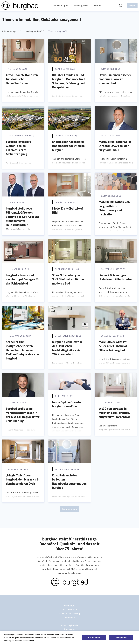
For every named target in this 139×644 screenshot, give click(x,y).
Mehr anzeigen (69, 509)
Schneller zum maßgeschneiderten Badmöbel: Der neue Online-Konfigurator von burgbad (22, 350)
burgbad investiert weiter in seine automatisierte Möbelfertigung (18, 148)
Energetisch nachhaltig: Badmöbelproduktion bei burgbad (69, 146)
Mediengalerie (81, 5)
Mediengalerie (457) (35, 31)
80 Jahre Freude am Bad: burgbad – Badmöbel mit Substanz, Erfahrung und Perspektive (69, 81)
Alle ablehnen (94, 638)
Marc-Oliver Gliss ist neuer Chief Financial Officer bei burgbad (113, 346)
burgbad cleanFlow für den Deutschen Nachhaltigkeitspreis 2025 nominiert (67, 348)
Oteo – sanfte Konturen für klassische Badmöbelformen (22, 79)
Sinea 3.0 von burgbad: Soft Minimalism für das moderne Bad (68, 279)
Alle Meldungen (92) (12, 31)
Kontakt (98, 5)
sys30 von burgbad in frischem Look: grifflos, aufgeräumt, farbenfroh (115, 413)
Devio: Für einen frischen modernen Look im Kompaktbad (115, 79)
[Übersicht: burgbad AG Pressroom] (20, 6)
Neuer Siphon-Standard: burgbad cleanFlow (68, 404)
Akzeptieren (121, 638)
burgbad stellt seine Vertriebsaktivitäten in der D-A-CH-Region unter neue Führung (23, 415)
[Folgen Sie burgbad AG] (132, 6)
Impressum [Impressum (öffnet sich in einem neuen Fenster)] (70, 629)
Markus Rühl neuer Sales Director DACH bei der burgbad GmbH (115, 146)
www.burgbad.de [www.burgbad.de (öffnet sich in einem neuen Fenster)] (70, 625)
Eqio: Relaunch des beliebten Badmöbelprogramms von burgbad (69, 481)
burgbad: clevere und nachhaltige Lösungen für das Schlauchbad (23, 279)
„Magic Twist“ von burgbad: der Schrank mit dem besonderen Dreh (23, 479)
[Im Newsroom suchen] (121, 6)
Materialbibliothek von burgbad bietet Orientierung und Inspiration (114, 208)
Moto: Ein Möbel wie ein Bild (68, 210)
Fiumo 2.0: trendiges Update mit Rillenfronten (116, 277)
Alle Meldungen (60, 5)
